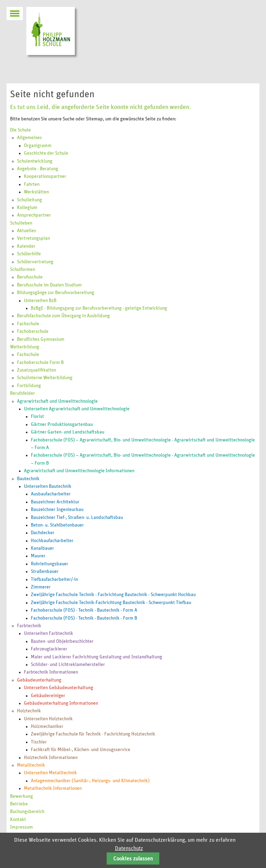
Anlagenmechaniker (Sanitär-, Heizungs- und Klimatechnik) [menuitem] (90, 781)
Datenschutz (129, 848)
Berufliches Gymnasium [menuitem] (41, 339)
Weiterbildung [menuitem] (25, 347)
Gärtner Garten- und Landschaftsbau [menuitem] (68, 432)
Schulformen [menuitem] (23, 269)
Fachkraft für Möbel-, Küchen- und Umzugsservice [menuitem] (81, 750)
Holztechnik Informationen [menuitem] (51, 758)
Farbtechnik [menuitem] (29, 626)
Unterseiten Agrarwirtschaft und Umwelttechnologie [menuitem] (77, 409)
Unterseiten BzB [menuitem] (40, 301)
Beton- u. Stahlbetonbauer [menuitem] (57, 525)
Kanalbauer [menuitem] (42, 548)
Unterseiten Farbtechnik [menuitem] (48, 633)
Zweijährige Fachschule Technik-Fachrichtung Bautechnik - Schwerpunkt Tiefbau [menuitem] (111, 603)
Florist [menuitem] (37, 417)
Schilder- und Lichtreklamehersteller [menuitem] (68, 665)
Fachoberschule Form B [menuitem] (40, 363)
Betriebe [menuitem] (19, 804)
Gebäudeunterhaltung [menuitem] (39, 680)
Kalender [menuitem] (26, 246)
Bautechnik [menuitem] (28, 479)
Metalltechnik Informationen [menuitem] (53, 788)
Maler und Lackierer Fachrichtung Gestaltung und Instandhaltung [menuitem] (96, 657)
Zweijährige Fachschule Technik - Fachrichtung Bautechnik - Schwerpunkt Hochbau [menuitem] (113, 595)
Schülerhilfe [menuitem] (29, 254)
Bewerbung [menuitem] (21, 796)
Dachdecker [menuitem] (43, 533)
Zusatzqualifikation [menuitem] (37, 370)
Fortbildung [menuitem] (29, 386)
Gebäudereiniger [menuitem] (48, 696)
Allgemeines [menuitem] (29, 138)
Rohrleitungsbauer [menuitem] (50, 564)
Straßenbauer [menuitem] (45, 572)
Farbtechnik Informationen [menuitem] (51, 672)
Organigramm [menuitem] (38, 146)
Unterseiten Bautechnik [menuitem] (48, 486)
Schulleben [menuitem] (21, 223)
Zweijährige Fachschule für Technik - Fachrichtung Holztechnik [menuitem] (93, 734)
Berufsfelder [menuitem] (23, 393)
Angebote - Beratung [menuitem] (38, 169)
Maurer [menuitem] (38, 556)
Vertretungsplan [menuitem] (33, 238)
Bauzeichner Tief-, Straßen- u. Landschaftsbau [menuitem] (77, 518)
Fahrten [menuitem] (32, 184)
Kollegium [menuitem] (27, 208)
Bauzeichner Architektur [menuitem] (55, 502)
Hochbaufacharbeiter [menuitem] (52, 541)
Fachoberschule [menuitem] (33, 331)
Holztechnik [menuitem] (29, 711)
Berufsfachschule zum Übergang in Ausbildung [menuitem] (63, 316)
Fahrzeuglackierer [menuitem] (49, 649)
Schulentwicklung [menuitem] (35, 161)
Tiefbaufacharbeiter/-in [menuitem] (54, 579)
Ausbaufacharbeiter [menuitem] (51, 494)
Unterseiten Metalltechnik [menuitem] (50, 773)
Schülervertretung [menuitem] (35, 262)
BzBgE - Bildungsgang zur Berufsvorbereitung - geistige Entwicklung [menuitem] (99, 308)
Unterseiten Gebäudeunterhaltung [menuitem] (59, 688)
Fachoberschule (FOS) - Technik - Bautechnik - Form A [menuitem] (84, 610)
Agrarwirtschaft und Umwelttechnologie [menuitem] (57, 401)
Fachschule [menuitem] (28, 324)
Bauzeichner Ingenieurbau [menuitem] (57, 510)
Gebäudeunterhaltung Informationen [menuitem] (61, 703)
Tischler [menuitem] (39, 742)
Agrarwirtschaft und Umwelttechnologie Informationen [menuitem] (79, 471)
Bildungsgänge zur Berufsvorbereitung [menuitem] (56, 293)
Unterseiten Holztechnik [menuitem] (48, 719)
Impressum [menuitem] (21, 827)
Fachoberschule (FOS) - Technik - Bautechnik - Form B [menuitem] (84, 618)
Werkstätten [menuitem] (36, 192)
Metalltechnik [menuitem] (31, 765)
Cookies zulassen (133, 859)
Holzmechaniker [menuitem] (47, 727)
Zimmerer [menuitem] (41, 587)
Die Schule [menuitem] (20, 130)
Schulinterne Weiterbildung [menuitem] (45, 378)
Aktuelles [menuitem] (26, 231)
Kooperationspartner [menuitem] (45, 176)
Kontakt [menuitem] (18, 820)
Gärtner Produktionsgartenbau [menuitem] (62, 424)
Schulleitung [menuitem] (29, 200)
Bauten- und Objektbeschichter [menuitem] (62, 641)
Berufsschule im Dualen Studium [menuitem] (49, 285)
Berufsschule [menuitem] (30, 277)
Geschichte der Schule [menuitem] (46, 153)
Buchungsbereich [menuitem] (27, 812)
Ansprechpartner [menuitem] (34, 215)
